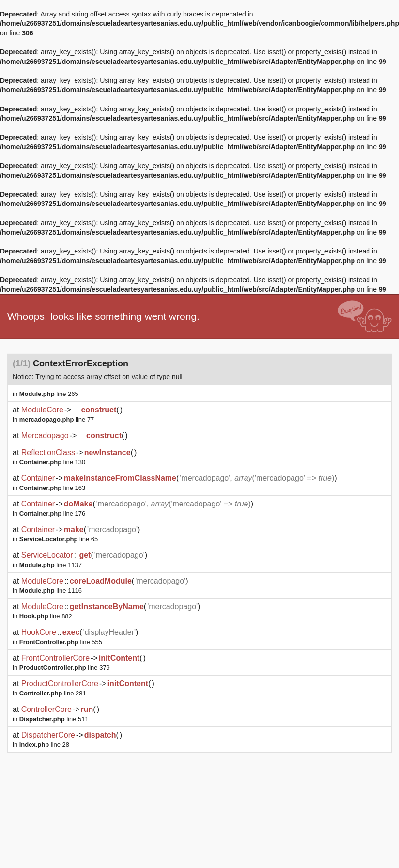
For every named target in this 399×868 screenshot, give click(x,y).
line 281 (53, 693)
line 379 (65, 668)
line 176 (53, 513)
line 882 (46, 616)
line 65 (59, 539)
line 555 (61, 642)
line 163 (53, 488)
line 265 (49, 394)
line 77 (57, 419)
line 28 (44, 745)
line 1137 (51, 565)
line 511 (54, 719)
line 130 (53, 462)
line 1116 (51, 591)
